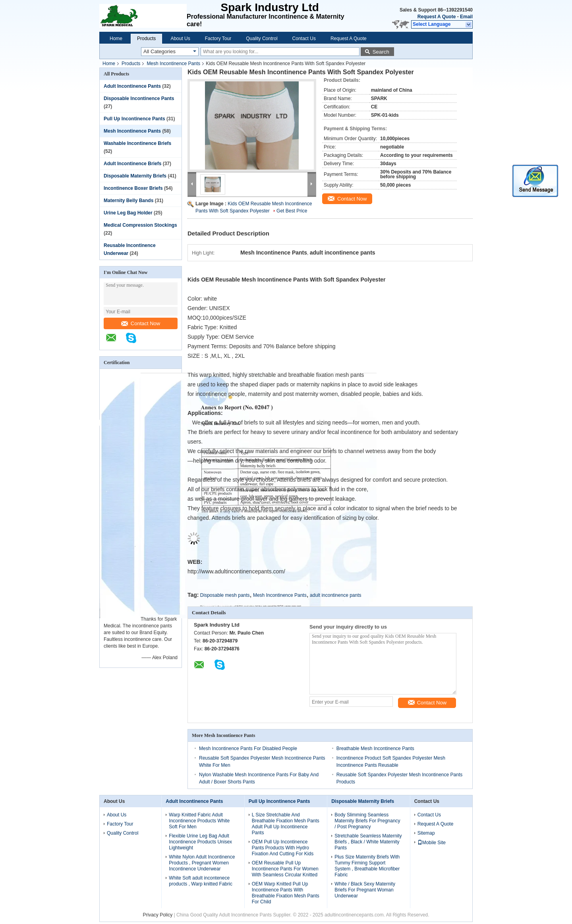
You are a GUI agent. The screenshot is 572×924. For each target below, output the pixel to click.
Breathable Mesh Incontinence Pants (375, 748)
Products (146, 39)
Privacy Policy (157, 915)
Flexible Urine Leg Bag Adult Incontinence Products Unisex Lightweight (200, 842)
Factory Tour (218, 39)
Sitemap (426, 833)
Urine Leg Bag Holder (128, 213)
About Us (180, 39)
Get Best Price (292, 211)
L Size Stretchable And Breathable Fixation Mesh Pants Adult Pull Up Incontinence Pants (286, 824)
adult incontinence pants (335, 595)
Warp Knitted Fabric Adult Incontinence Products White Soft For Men (199, 821)
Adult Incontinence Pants (132, 86)
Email (466, 17)
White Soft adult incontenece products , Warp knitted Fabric (201, 881)
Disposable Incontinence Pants (139, 98)
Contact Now (141, 323)
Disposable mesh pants (225, 595)
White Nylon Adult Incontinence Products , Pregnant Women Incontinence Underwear (202, 863)
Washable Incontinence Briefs (137, 143)
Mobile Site (432, 843)
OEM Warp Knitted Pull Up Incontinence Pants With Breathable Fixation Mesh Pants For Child (286, 893)
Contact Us (304, 39)
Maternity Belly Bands (129, 201)
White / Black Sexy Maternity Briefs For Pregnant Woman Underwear (365, 890)
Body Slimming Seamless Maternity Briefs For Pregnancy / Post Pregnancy (367, 821)
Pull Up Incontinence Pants (134, 119)
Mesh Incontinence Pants (173, 64)
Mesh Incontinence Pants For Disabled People (248, 748)
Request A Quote (437, 17)
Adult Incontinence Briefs (132, 164)
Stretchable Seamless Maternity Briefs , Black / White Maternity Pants (368, 842)
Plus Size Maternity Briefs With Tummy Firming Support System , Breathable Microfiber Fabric (367, 866)
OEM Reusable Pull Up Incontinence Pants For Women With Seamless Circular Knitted (285, 869)
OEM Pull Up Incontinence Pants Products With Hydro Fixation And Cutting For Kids (283, 848)
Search (381, 52)
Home (116, 39)
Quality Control (262, 39)
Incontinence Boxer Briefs (133, 188)
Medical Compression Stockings (140, 225)
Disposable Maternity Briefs (135, 176)
